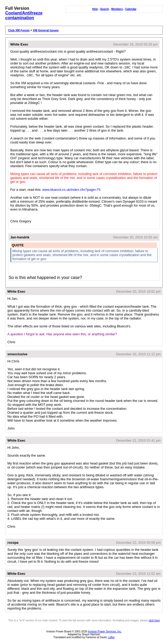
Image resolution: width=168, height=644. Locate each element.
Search (104, 9)
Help (95, 9)
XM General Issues (46, 30)
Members (117, 9)
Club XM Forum (19, 30)
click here (154, 620)
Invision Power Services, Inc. (105, 631)
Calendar (131, 9)
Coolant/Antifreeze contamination (24, 15)
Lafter (111, 637)
